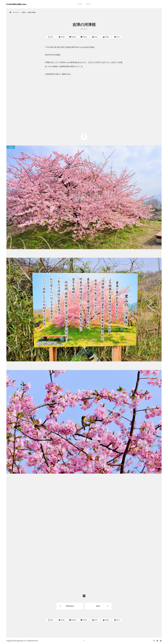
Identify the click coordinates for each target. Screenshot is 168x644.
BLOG (88, 4)
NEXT (98, 606)
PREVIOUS (70, 606)
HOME (80, 4)
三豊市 (11, 147)
